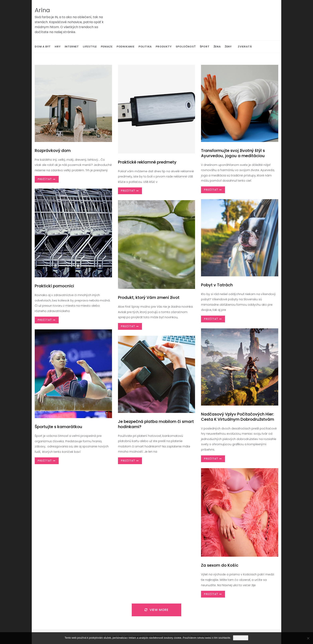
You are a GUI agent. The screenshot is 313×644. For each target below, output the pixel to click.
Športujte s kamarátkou (58, 427)
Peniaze (107, 47)
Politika (145, 47)
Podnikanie (126, 47)
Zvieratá (245, 47)
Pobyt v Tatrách (217, 285)
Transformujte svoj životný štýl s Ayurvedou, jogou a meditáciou (233, 153)
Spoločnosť (186, 47)
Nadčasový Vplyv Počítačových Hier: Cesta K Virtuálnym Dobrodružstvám (238, 417)
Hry (58, 47)
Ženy (228, 47)
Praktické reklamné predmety (147, 162)
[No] (308, 638)
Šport (205, 47)
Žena (217, 47)
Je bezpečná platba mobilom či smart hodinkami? (156, 424)
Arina (42, 10)
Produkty (164, 47)
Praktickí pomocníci (54, 286)
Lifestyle (90, 47)
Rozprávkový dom (53, 151)
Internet (72, 47)
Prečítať (47, 179)
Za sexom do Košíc (220, 565)
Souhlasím (241, 638)
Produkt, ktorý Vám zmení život (149, 297)
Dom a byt (43, 47)
